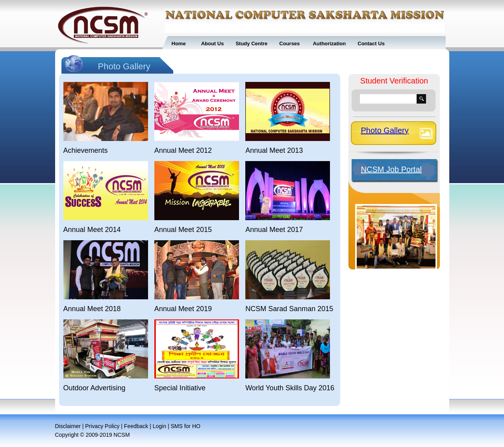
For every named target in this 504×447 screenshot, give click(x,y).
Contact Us (371, 44)
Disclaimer (68, 426)
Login (159, 426)
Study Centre (251, 44)
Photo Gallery (385, 130)
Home (179, 44)
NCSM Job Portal (392, 169)
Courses (289, 44)
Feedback (136, 426)
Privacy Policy (102, 426)
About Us (213, 44)
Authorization (329, 44)
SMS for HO (185, 426)
